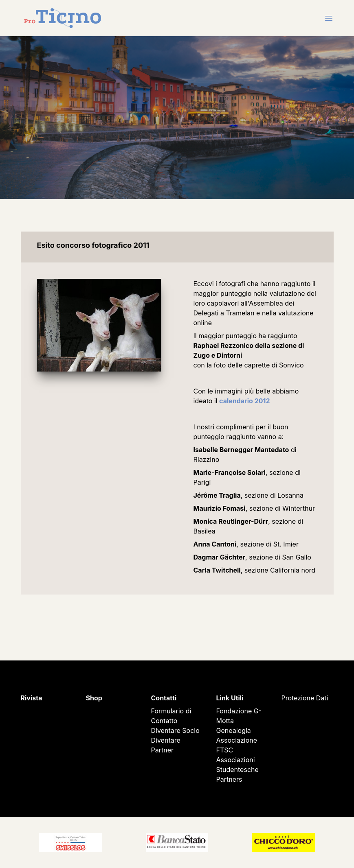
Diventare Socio (175, 730)
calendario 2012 (244, 401)
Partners (229, 779)
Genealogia (234, 730)
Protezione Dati (305, 698)
